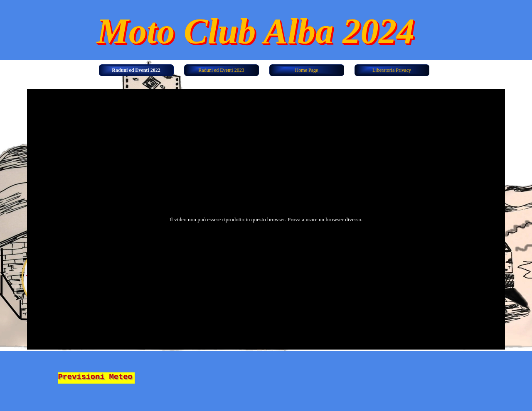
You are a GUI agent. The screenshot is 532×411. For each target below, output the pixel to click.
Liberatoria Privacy (392, 70)
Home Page (307, 70)
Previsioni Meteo (95, 377)
